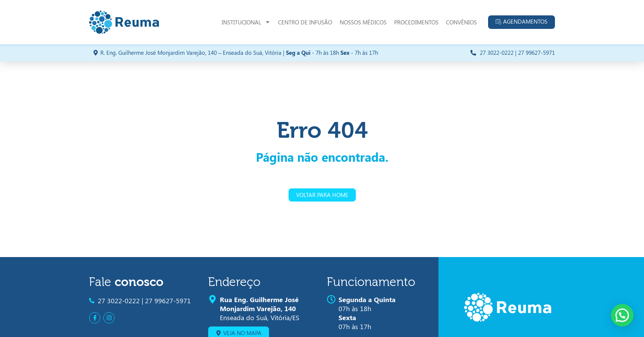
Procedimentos (416, 22)
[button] (622, 315)
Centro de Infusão (305, 22)
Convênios (461, 22)
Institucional (246, 22)
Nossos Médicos (363, 22)
